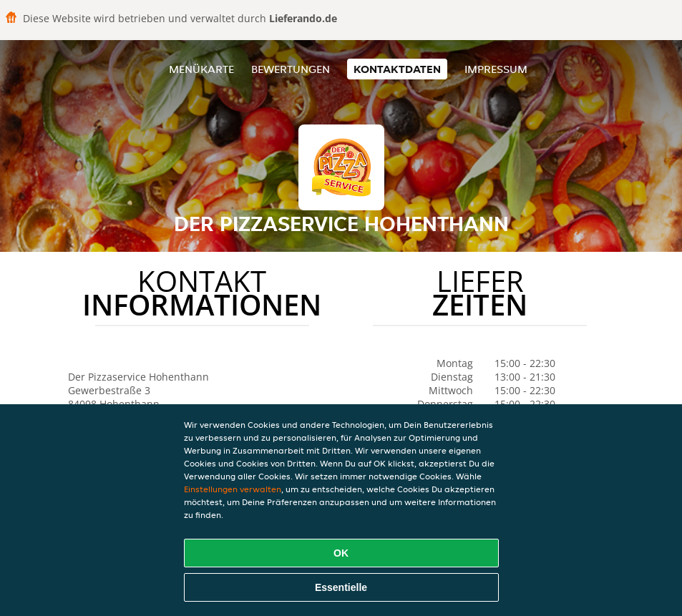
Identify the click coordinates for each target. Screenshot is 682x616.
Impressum (496, 69)
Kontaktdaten (397, 69)
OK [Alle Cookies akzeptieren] (341, 553)
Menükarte (201, 69)
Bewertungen (291, 69)
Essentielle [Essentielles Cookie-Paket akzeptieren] (341, 587)
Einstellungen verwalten (233, 489)
